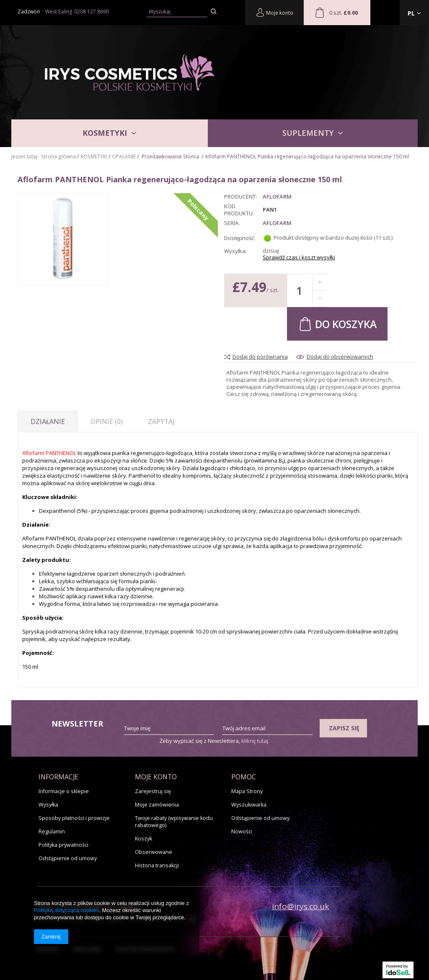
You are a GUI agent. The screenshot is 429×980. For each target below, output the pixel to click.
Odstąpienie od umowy (68, 858)
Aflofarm (277, 223)
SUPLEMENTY (308, 133)
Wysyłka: (235, 251)
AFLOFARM (277, 197)
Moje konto (274, 12)
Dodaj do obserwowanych (340, 357)
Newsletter (77, 724)
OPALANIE (124, 156)
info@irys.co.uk (300, 906)
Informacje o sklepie (64, 791)
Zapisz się (344, 728)
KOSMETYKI (105, 133)
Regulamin (52, 831)
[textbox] (177, 12)
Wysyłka (48, 805)
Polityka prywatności (63, 845)
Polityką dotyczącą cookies (66, 910)
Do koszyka (337, 324)
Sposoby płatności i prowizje (74, 818)
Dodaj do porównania (260, 357)
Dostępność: (240, 238)
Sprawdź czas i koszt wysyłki (299, 257)
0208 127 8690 (92, 12)
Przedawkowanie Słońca (170, 156)
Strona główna (58, 156)
